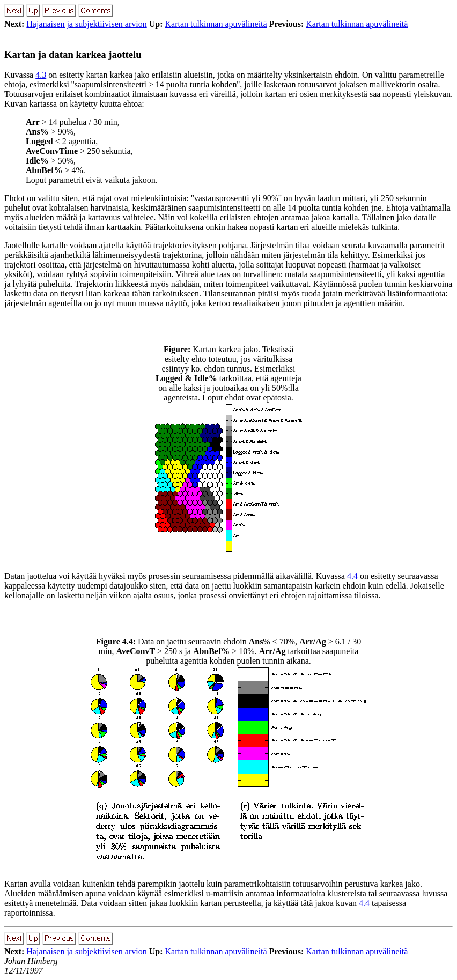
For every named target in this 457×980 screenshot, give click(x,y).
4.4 (352, 576)
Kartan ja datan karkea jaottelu (73, 54)
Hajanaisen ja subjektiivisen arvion (86, 24)
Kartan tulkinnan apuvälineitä (216, 24)
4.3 (41, 75)
